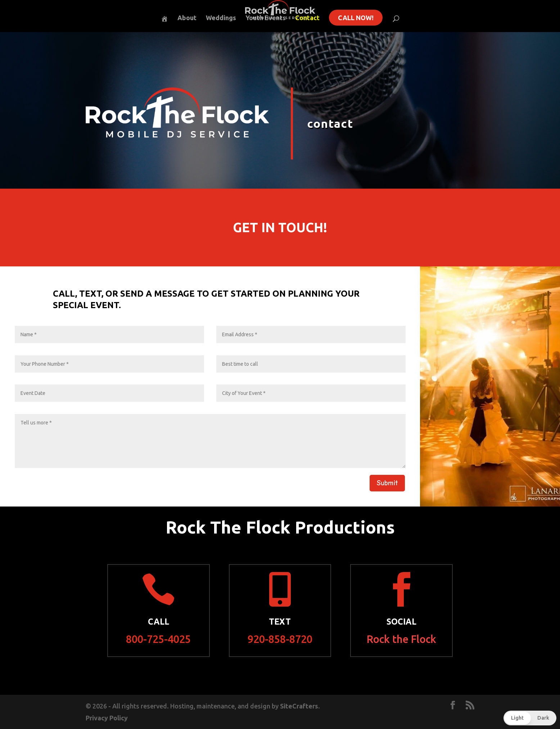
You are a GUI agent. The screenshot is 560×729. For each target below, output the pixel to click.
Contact (307, 18)
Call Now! (356, 18)
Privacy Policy (107, 718)
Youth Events (266, 18)
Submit (387, 483)
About (187, 18)
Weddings (221, 18)
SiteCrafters (299, 706)
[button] (530, 718)
